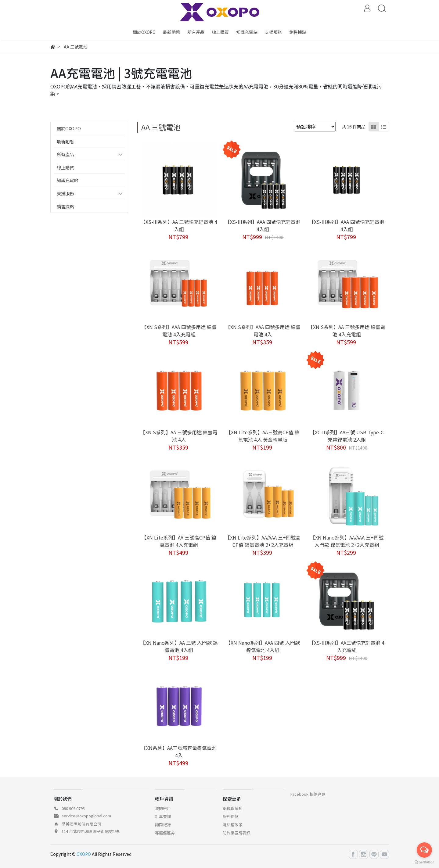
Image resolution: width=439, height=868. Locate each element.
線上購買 (65, 167)
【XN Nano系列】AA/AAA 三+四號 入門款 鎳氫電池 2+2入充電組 (347, 541)
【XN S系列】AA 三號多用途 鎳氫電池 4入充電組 (347, 331)
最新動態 (65, 141)
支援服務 (65, 193)
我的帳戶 (163, 808)
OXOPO (84, 854)
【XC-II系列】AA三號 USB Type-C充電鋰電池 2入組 (347, 436)
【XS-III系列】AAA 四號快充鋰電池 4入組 (263, 225)
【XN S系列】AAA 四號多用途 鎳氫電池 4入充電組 (179, 331)
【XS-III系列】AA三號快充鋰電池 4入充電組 (347, 646)
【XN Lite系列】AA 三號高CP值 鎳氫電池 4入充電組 (179, 541)
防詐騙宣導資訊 (237, 833)
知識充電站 (67, 180)
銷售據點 (65, 206)
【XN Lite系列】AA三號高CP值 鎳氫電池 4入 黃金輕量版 (263, 436)
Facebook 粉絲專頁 (308, 794)
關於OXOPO (69, 128)
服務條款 (231, 816)
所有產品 (65, 154)
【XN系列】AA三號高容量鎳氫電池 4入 (179, 751)
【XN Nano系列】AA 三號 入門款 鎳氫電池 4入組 (179, 646)
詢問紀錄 (163, 825)
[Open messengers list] (424, 850)
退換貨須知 (233, 808)
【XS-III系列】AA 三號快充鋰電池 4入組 (179, 225)
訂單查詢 (163, 816)
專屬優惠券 (165, 833)
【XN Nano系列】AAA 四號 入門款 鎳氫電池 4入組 (263, 646)
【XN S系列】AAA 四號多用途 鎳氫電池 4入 (263, 331)
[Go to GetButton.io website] (424, 862)
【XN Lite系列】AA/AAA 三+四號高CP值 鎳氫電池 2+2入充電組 (263, 541)
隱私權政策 (233, 825)
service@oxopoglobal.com (86, 816)
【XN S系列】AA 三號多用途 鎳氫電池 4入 (179, 436)
